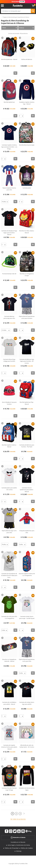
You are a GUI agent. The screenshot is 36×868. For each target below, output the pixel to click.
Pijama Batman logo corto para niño (9, 532)
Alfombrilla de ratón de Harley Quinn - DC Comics (27, 746)
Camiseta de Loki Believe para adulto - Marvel (9, 703)
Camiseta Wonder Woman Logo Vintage (9, 789)
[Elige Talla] (21, 116)
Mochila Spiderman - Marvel (9, 59)
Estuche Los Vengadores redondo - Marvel (9, 660)
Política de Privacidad (12, 848)
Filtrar (4, 28)
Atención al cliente (18, 837)
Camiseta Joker (27, 188)
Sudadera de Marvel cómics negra (27, 789)
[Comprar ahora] (15, 73)
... (1, 17)
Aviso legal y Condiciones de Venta (19, 845)
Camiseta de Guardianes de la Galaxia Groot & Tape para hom (9, 575)
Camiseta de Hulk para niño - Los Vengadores (9, 617)
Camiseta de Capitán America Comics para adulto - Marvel (9, 747)
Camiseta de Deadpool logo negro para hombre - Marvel (9, 233)
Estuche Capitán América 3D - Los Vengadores (27, 575)
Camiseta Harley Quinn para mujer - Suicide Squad (27, 617)
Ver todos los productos (18, 819)
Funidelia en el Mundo (18, 842)
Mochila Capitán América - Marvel (9, 446)
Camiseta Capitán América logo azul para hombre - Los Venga (9, 147)
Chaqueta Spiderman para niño (27, 532)
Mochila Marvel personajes (27, 145)
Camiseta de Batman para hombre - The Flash (27, 446)
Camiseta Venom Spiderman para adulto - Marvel (27, 490)
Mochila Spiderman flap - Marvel (27, 403)
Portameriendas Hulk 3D (9, 274)
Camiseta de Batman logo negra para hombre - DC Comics (27, 361)
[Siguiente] (24, 814)
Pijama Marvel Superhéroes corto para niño (27, 660)
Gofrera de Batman (27, 59)
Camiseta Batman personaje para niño (9, 317)
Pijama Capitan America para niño (9, 189)
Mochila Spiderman (9, 102)
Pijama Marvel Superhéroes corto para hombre (27, 317)
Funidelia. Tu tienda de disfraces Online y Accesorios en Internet (18, 6)
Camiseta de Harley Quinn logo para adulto (27, 703)
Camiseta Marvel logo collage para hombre (9, 360)
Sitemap (19, 851)
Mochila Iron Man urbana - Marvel (27, 232)
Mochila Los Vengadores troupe (27, 275)
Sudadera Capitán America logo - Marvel (27, 103)
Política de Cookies (27, 848)
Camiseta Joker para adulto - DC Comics (9, 489)
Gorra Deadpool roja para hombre (9, 403)
